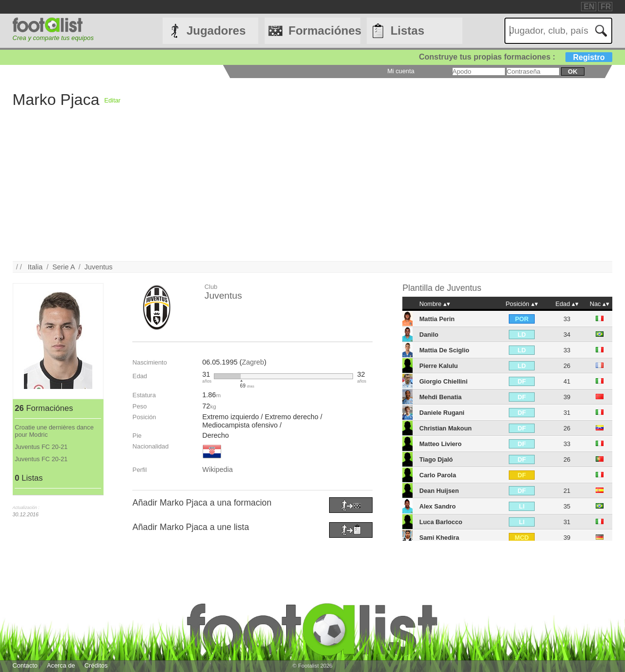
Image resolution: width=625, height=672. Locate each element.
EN (589, 7)
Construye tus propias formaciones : (516, 57)
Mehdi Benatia (441, 397)
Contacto (25, 665)
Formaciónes (324, 31)
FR (606, 7)
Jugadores (216, 31)
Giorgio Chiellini (444, 381)
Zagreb (253, 362)
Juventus (99, 267)
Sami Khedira (439, 538)
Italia (35, 267)
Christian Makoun (446, 428)
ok (573, 71)
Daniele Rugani (442, 413)
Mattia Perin (437, 319)
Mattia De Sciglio (444, 350)
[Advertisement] (306, 193)
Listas (407, 31)
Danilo (429, 335)
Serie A (63, 267)
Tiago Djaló (436, 459)
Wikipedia (217, 469)
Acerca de (61, 665)
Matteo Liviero (441, 444)
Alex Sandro (438, 506)
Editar (112, 100)
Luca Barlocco (441, 522)
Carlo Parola (438, 475)
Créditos (96, 665)
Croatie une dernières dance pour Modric (54, 431)
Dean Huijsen (439, 491)
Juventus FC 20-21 (41, 447)
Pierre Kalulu (439, 366)
